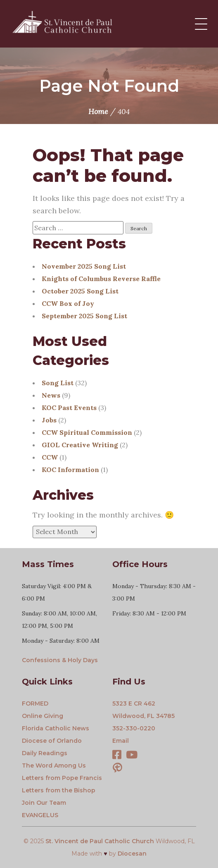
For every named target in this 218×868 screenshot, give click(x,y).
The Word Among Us (54, 765)
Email (121, 741)
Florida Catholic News (56, 728)
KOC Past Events (69, 408)
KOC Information (70, 470)
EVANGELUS (40, 815)
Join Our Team (44, 803)
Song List (58, 383)
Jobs (49, 420)
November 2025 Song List (84, 266)
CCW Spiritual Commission (87, 432)
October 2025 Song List (80, 291)
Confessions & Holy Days (60, 660)
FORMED (35, 703)
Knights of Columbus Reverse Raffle (101, 279)
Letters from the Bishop (59, 790)
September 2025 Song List (84, 316)
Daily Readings (45, 753)
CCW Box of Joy (68, 303)
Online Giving (43, 716)
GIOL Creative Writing (80, 445)
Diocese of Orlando (52, 741)
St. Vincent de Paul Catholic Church (100, 841)
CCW (50, 457)
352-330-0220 (134, 728)
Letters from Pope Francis (62, 778)
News (51, 395)
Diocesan (132, 854)
